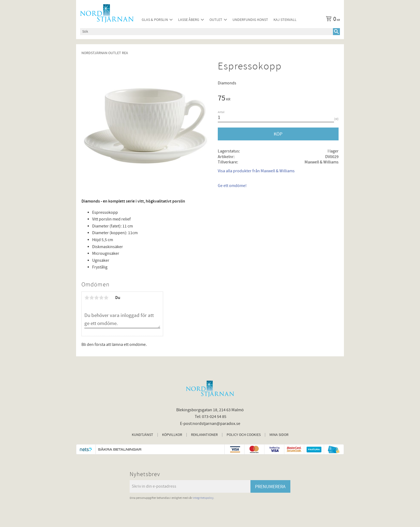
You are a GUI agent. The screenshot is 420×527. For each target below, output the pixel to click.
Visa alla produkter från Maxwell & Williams (256, 171)
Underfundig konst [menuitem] (250, 20)
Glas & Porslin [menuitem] (155, 20)
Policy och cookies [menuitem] (244, 435)
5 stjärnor (106, 298)
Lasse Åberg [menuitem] (189, 20)
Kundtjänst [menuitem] (142, 435)
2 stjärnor (92, 298)
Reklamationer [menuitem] (204, 435)
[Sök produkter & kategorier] (207, 32)
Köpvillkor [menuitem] (172, 435)
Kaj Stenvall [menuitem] (285, 20)
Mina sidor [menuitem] (279, 435)
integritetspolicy (203, 498)
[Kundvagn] (332, 20)
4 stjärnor (101, 298)
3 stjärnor (96, 298)
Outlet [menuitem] (216, 20)
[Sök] (336, 32)
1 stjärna (87, 298)
